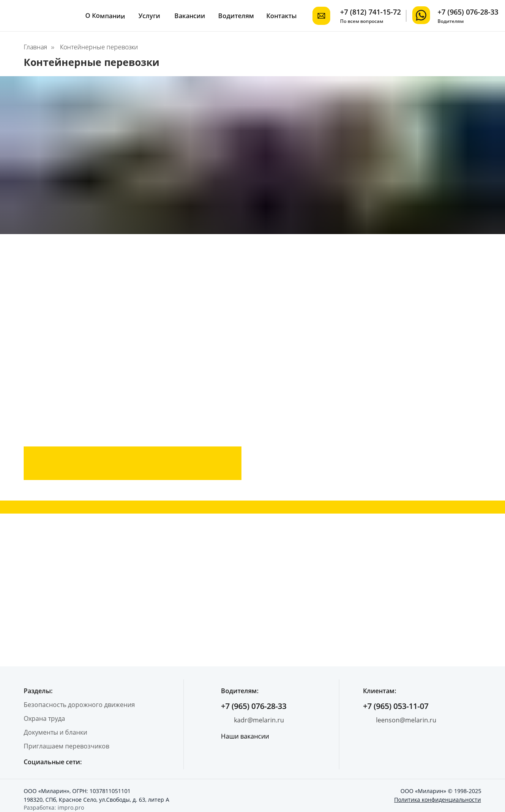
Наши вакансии (245, 736)
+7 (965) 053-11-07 (396, 706)
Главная (35, 47)
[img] (421, 15)
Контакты (281, 16)
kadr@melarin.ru (259, 720)
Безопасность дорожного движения (79, 705)
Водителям (236, 16)
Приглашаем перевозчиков (66, 746)
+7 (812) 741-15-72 (370, 12)
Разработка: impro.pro (54, 807)
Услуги (149, 16)
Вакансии (190, 16)
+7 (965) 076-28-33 (468, 12)
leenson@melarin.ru (406, 720)
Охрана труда (44, 718)
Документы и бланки (55, 732)
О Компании (105, 16)
